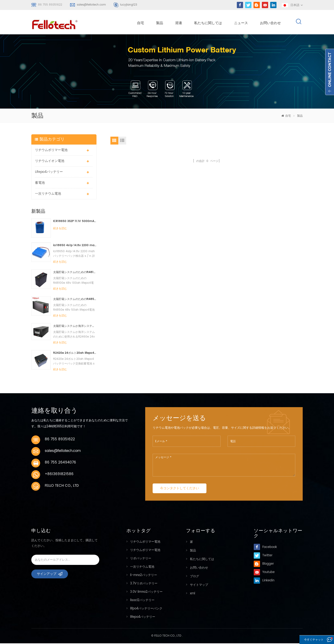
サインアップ (47, 576)
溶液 (179, 24)
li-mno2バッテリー (144, 576)
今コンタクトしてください (180, 489)
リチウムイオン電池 (50, 162)
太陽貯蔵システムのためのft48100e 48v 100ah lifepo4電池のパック (75, 273)
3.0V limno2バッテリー (146, 593)
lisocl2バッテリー (142, 601)
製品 (160, 24)
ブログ (194, 576)
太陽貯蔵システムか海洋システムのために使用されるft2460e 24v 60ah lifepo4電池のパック (75, 327)
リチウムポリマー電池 (51, 151)
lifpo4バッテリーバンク (146, 609)
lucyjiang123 (129, 5)
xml (192, 593)
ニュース (241, 24)
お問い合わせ (270, 24)
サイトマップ (199, 584)
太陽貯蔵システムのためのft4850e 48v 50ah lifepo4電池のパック (75, 300)
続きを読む (60, 229)
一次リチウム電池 (48, 194)
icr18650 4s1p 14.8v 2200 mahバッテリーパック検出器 (75, 246)
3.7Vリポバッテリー (144, 584)
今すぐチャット (308, 640)
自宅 (141, 24)
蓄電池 (40, 183)
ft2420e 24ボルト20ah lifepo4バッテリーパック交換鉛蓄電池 (75, 354)
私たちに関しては (208, 24)
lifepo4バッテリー (49, 172)
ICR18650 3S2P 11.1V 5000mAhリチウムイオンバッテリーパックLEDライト (75, 222)
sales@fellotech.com (91, 5)
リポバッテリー (141, 559)
